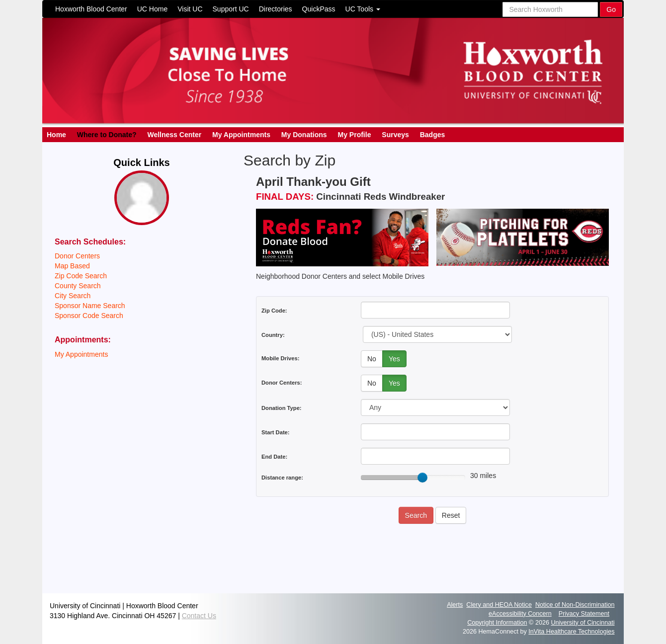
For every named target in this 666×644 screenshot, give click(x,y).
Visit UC (190, 9)
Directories (276, 9)
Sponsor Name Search (90, 306)
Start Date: (276, 432)
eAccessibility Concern (520, 614)
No (372, 359)
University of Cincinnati (583, 623)
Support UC (231, 9)
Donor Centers (77, 256)
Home (56, 135)
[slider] (422, 478)
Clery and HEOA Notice (499, 605)
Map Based (72, 266)
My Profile (355, 135)
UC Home (152, 9)
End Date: (274, 457)
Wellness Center (174, 135)
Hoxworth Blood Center (91, 9)
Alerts (455, 605)
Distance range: (282, 478)
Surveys (395, 135)
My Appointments (241, 135)
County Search (78, 286)
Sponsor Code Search (89, 316)
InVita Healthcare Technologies (571, 632)
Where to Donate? (107, 135)
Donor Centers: (282, 383)
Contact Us (199, 616)
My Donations (304, 135)
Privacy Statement (584, 614)
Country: (273, 335)
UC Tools (363, 9)
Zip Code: (274, 311)
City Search (73, 296)
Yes (394, 359)
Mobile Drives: (280, 358)
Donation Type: (282, 408)
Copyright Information (497, 623)
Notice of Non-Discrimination (575, 605)
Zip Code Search (81, 276)
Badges (433, 135)
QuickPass (319, 9)
